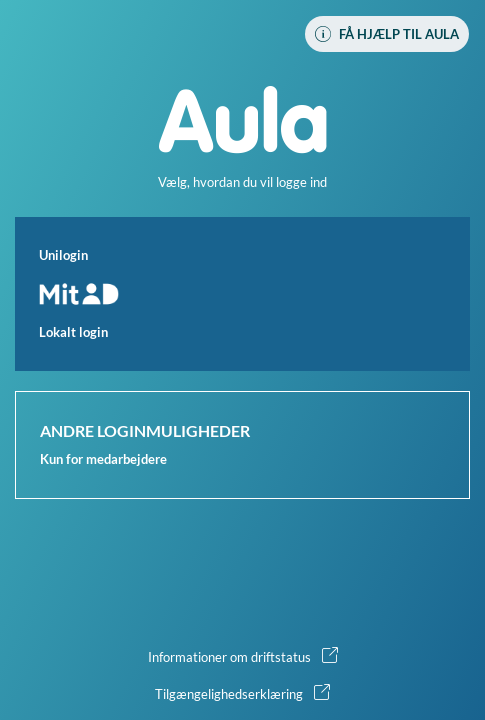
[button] (242, 294)
